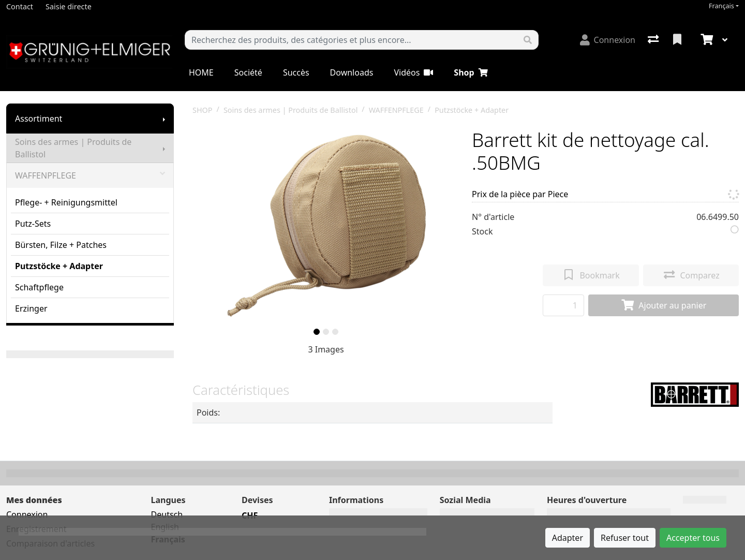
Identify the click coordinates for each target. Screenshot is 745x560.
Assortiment (39, 119)
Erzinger (31, 308)
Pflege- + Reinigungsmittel (66, 202)
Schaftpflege (39, 287)
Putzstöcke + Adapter (59, 266)
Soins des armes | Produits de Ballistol (73, 148)
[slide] (317, 332)
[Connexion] (608, 40)
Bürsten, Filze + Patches (61, 245)
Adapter (568, 538)
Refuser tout (625, 538)
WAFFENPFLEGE (90, 175)
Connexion (27, 514)
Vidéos (413, 72)
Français (721, 6)
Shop (471, 72)
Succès (296, 72)
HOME (201, 72)
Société (248, 72)
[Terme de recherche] (351, 40)
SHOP (203, 110)
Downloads (352, 72)
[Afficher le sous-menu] (164, 119)
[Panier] (706, 40)
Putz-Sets (33, 224)
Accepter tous (693, 538)
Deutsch (167, 514)
